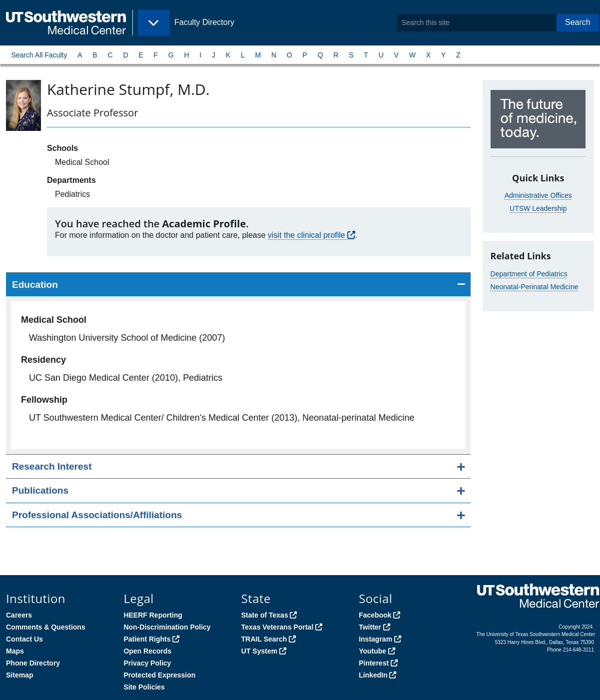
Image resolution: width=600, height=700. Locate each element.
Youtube (372, 651)
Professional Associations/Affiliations (97, 515)
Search (578, 22)
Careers (19, 615)
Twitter (370, 627)
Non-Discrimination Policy (167, 627)
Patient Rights (147, 639)
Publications (40, 490)
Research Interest (52, 466)
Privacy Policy (147, 663)
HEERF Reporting (153, 615)
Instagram (375, 639)
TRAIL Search (264, 639)
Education (35, 285)
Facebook (375, 615)
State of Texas (265, 615)
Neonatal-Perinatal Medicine (535, 287)
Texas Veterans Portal (277, 627)
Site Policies (144, 687)
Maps (15, 651)
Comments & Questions (46, 627)
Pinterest (374, 663)
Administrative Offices (538, 195)
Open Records (147, 651)
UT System (259, 651)
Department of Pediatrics (529, 274)
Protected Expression (159, 675)
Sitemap (19, 675)
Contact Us (24, 639)
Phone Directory (33, 663)
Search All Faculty (39, 55)
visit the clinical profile (306, 235)
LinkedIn (373, 675)
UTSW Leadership (538, 208)
